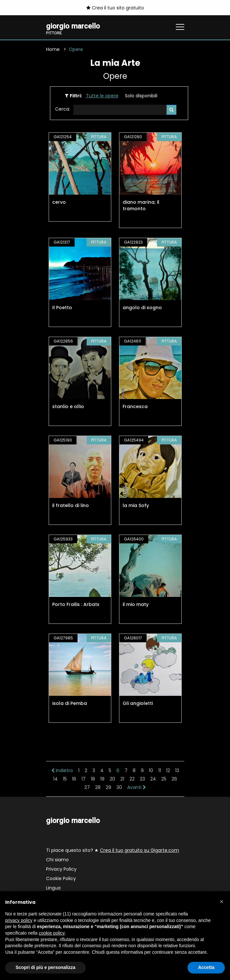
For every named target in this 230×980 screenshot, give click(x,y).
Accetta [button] (206, 967)
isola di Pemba (70, 703)
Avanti (137, 787)
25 (164, 779)
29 (109, 787)
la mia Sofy (136, 505)
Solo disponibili (141, 96)
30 (119, 787)
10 (151, 770)
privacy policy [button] (19, 920)
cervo (59, 202)
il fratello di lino (71, 505)
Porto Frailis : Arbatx (76, 604)
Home (53, 49)
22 (132, 779)
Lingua (53, 888)
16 (74, 779)
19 (102, 779)
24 (153, 779)
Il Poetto (62, 308)
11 (160, 770)
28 (98, 787)
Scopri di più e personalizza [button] (45, 967)
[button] (222, 901)
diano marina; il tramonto (141, 205)
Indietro (62, 770)
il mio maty (136, 604)
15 (65, 779)
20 (112, 779)
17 (84, 779)
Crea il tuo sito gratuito (115, 8)
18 (93, 779)
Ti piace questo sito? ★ (113, 850)
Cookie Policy (61, 878)
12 (168, 770)
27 (87, 787)
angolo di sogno (142, 308)
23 (142, 779)
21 (122, 779)
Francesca (135, 406)
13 (177, 770)
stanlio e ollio (68, 406)
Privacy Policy (61, 869)
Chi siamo (57, 860)
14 (55, 779)
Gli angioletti (138, 703)
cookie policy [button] (52, 933)
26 (174, 779)
